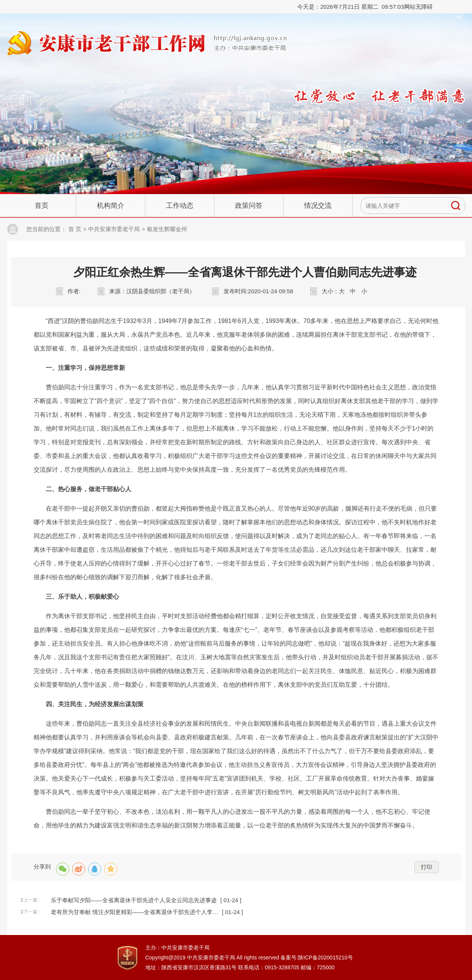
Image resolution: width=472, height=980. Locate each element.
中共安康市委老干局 (114, 229)
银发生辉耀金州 (167, 229)
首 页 (75, 229)
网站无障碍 (418, 7)
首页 (42, 206)
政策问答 (249, 206)
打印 (427, 867)
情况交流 (318, 206)
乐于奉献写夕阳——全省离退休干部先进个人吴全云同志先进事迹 (134, 900)
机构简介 (111, 206)
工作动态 (180, 206)
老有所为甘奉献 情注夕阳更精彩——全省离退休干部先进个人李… (135, 912)
